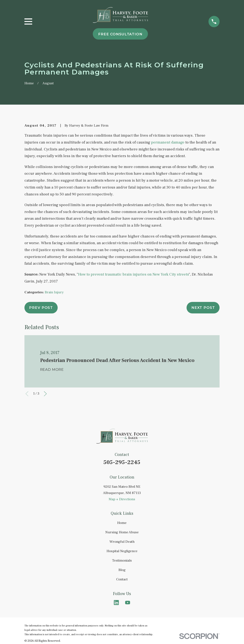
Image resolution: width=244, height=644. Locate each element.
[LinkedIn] (116, 603)
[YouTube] (128, 603)
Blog (122, 570)
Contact (122, 579)
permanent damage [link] (168, 142)
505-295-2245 (122, 462)
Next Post (203, 308)
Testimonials (122, 561)
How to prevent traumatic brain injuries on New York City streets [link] (133, 274)
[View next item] (45, 394)
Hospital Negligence (122, 551)
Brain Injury (54, 292)
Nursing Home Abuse (122, 532)
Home (122, 523)
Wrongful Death (122, 542)
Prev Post (41, 308)
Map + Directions (122, 499)
